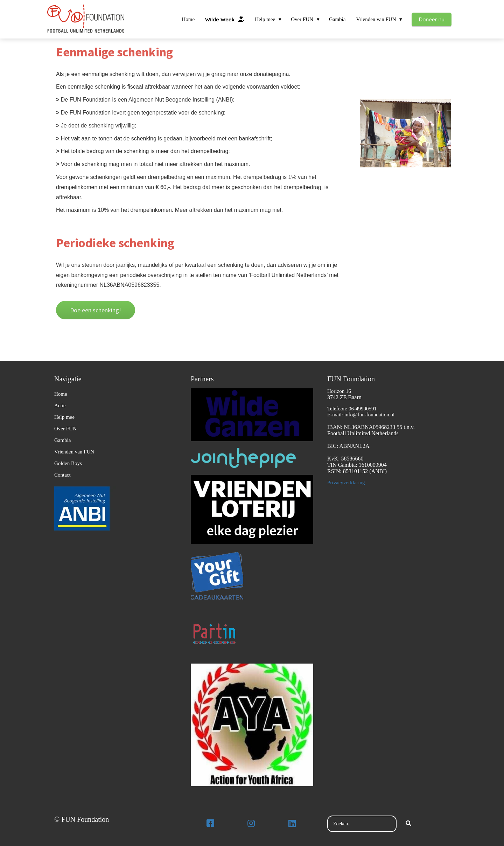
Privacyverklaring (346, 483)
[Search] (408, 824)
